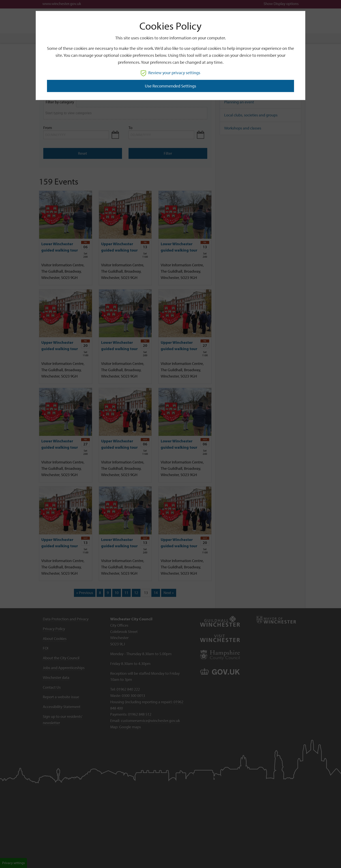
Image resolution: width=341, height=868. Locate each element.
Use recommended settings (170, 86)
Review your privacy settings (170, 73)
